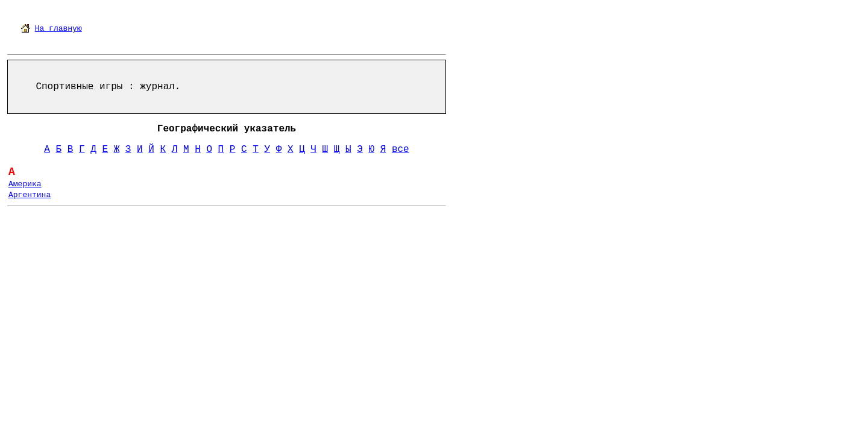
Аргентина (30, 195)
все (401, 149)
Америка (25, 184)
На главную (58, 29)
